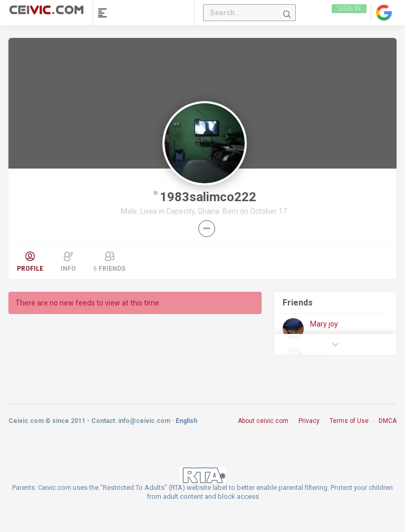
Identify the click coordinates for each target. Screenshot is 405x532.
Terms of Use (349, 421)
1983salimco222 (208, 197)
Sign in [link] (348, 13)
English (186, 421)
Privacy (309, 421)
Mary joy (324, 324)
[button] (207, 229)
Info (68, 262)
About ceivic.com (263, 421)
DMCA (388, 421)
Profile (30, 262)
